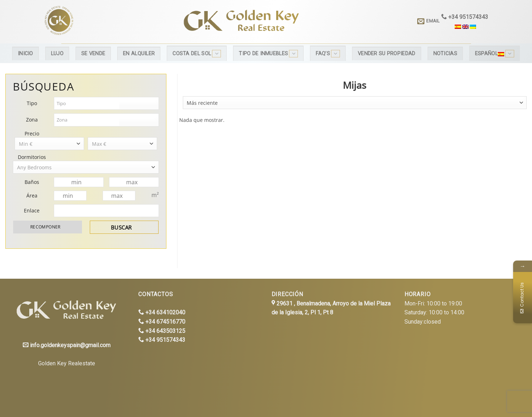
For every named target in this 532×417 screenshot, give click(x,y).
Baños (32, 182)
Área (32, 195)
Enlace (32, 210)
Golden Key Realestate (67, 363)
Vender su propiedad (386, 54)
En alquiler (139, 54)
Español (495, 54)
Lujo (57, 54)
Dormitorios (32, 157)
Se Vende (93, 54)
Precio (32, 133)
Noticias (445, 54)
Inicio (25, 54)
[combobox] (355, 103)
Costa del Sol (197, 54)
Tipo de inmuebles (268, 54)
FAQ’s (328, 54)
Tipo (32, 103)
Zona (32, 120)
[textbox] (87, 104)
